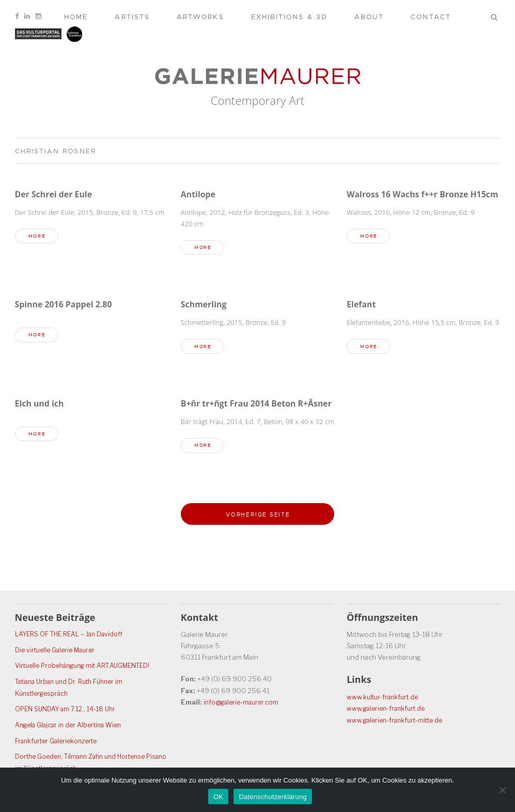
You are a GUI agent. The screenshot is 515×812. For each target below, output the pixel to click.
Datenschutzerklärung (272, 797)
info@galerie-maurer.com (244, 705)
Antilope (199, 194)
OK (218, 797)
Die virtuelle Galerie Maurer (58, 652)
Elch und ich (41, 405)
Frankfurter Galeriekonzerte (59, 741)
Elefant (362, 306)
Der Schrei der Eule (56, 194)
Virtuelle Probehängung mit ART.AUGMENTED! (88, 668)
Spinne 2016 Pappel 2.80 (67, 306)
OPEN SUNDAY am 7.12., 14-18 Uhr (68, 710)
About (369, 17)
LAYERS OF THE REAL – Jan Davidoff (72, 637)
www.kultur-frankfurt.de (384, 699)
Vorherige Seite (258, 530)
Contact (431, 17)
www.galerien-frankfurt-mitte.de (398, 722)
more (39, 237)
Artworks (200, 17)
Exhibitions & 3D (289, 17)
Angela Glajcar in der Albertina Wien (72, 726)
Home (76, 17)
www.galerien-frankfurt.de (388, 711)
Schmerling (205, 306)
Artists (132, 17)
